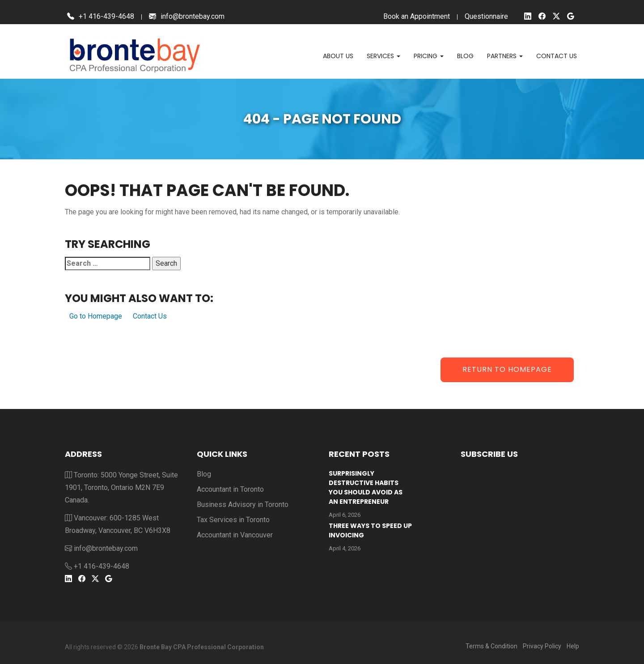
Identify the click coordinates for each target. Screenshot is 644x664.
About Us (338, 56)
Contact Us (150, 316)
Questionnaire (486, 16)
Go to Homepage (96, 316)
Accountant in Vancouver (235, 535)
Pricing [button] (429, 56)
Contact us (557, 56)
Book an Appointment (417, 16)
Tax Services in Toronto (233, 520)
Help (573, 646)
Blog (465, 56)
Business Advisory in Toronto (243, 504)
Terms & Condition (491, 646)
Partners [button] (505, 56)
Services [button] (383, 56)
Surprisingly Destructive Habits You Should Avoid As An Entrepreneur (366, 487)
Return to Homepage (507, 369)
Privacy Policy (542, 646)
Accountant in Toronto (230, 489)
